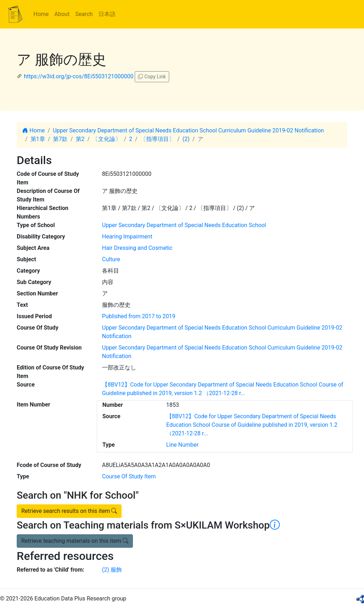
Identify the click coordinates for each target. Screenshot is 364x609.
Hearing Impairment (127, 237)
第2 (80, 139)
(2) (186, 139)
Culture (111, 259)
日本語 (107, 14)
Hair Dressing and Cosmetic (137, 248)
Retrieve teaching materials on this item (75, 541)
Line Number (183, 445)
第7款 (60, 139)
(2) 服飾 (112, 570)
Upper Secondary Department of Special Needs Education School (184, 225)
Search (84, 14)
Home (41, 14)
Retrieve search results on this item (69, 511)
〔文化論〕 (107, 139)
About (62, 14)
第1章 (38, 139)
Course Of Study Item (129, 476)
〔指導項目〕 (157, 139)
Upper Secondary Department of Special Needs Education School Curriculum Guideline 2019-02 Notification (189, 130)
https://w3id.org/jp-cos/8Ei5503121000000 (79, 76)
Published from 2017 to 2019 (139, 316)
